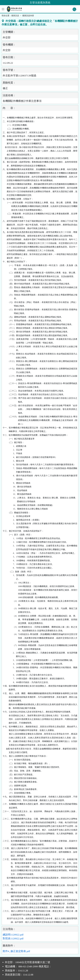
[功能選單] (3, 9)
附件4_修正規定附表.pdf (16, 951)
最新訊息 (15, 16)
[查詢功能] (74, 9)
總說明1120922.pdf (13, 935)
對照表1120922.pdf (13, 939)
